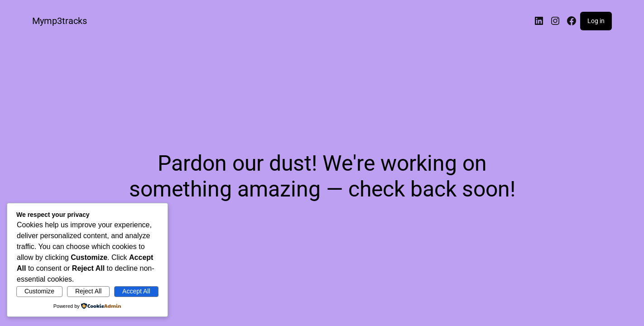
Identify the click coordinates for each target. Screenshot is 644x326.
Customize (39, 291)
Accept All (136, 291)
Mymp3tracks (60, 21)
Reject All (88, 291)
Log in (596, 21)
